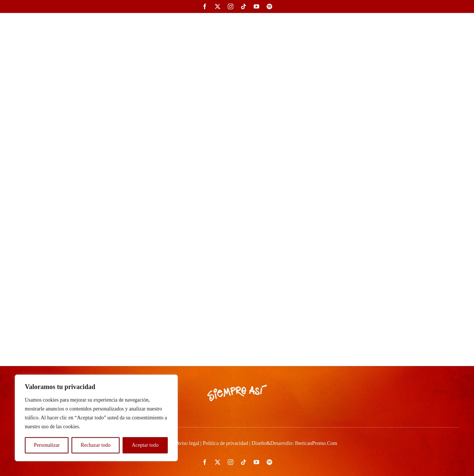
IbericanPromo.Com (316, 443)
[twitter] (218, 6)
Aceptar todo (145, 445)
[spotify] (269, 6)
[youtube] (256, 6)
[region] (96, 418)
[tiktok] (243, 6)
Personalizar (47, 445)
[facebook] (205, 6)
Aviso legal (188, 443)
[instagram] (231, 6)
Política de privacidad (226, 443)
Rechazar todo (96, 445)
